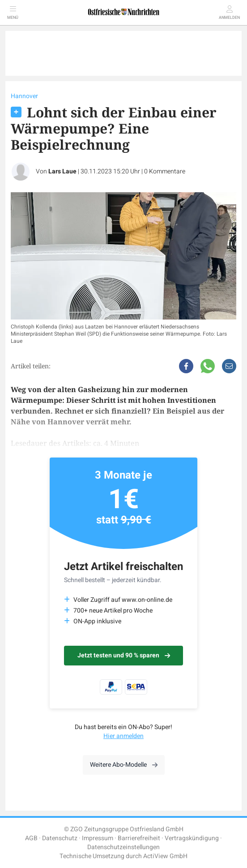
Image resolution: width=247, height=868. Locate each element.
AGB (31, 838)
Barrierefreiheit (139, 838)
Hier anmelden (123, 736)
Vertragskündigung (192, 838)
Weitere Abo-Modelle (124, 765)
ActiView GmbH (165, 856)
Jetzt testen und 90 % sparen (124, 655)
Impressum (98, 838)
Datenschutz (60, 838)
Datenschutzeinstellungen (123, 847)
